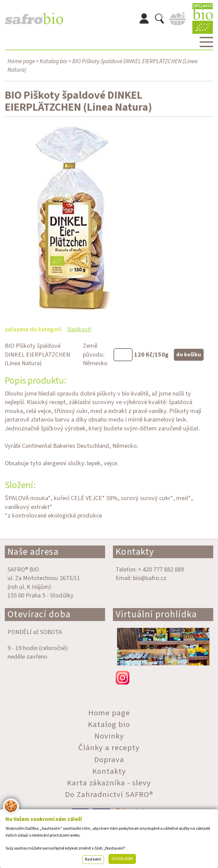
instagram (163, 678)
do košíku (189, 355)
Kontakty (135, 552)
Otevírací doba (39, 614)
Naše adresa (33, 552)
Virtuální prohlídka (156, 614)
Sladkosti (79, 329)
